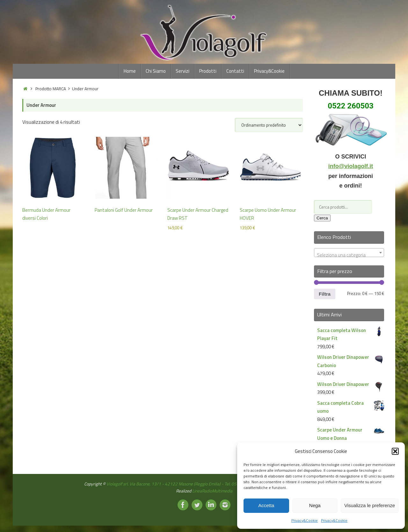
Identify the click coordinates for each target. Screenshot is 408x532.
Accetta (266, 505)
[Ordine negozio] (269, 125)
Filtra (325, 294)
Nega (315, 505)
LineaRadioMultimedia (212, 491)
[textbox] (349, 255)
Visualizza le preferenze (370, 505)
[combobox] (349, 253)
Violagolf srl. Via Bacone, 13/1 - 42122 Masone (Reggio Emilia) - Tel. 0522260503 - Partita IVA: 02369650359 (208, 484)
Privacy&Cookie (305, 520)
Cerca (322, 218)
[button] (395, 451)
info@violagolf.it (351, 166)
